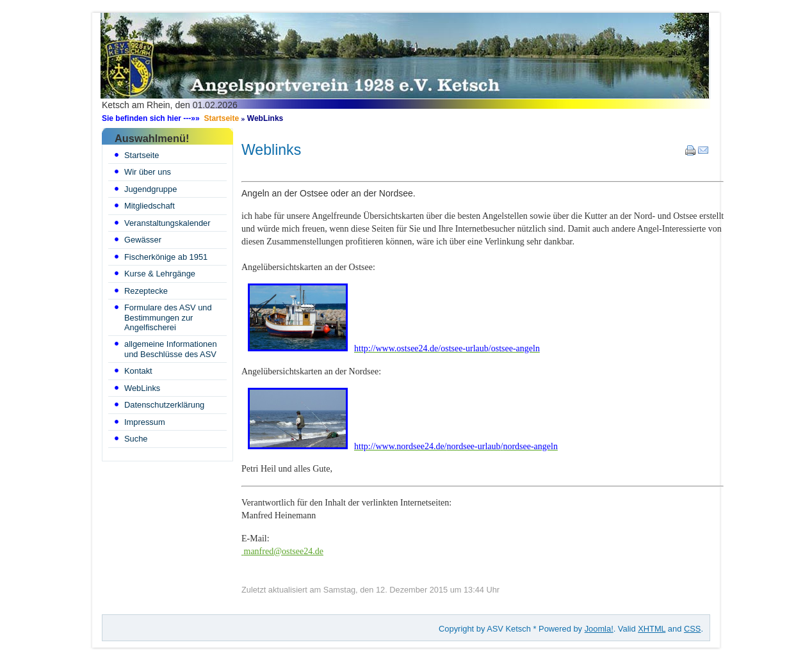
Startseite (221, 118)
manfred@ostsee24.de (284, 551)
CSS (692, 629)
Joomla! (599, 629)
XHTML (652, 629)
